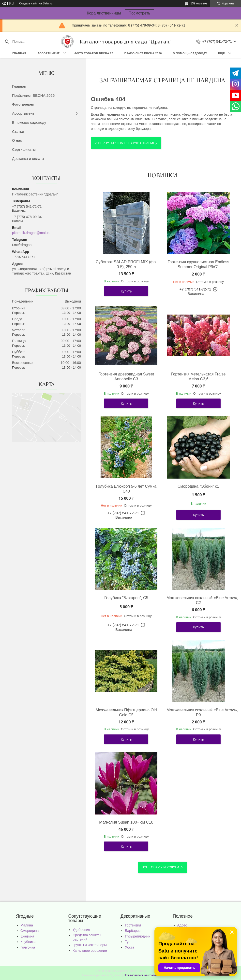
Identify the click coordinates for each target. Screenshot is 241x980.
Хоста (130, 947)
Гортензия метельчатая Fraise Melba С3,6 (198, 377)
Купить (126, 291)
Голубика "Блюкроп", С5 (126, 598)
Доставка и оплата (28, 159)
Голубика (28, 947)
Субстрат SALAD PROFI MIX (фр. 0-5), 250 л (126, 264)
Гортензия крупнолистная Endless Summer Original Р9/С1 (198, 264)
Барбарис (133, 931)
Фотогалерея (23, 104)
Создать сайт (28, 3)
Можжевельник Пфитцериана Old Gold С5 (126, 712)
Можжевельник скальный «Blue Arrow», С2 (198, 600)
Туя (128, 942)
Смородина (30, 931)
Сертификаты (24, 149)
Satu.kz (141, 971)
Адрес (182, 925)
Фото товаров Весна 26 (94, 53)
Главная (19, 53)
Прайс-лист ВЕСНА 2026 (143, 53)
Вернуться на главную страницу (128, 143)
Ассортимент (48, 53)
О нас (17, 140)
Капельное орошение (90, 951)
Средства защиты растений (87, 937)
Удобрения (81, 930)
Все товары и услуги (160, 867)
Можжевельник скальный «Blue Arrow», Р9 (198, 712)
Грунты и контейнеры (90, 945)
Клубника (28, 942)
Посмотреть (139, 13)
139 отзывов (199, 3)
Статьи (18, 131)
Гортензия (133, 925)
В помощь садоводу (190, 53)
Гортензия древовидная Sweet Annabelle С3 (126, 377)
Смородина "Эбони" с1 (198, 486)
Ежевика (27, 936)
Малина (27, 925)
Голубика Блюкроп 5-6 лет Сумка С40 (126, 489)
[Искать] (7, 41)
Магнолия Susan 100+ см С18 (126, 822)
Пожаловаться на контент (141, 975)
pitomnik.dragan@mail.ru (31, 233)
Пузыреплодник (137, 936)
